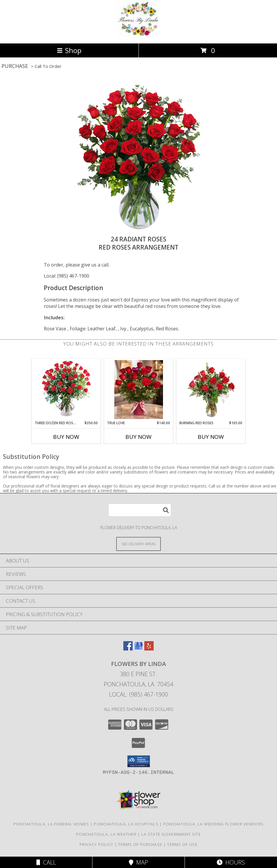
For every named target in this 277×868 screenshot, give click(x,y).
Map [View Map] (138, 862)
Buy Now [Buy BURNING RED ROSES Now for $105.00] (211, 437)
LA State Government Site (171, 834)
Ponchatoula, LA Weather (106, 834)
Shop (69, 50)
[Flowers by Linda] (138, 35)
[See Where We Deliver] (138, 544)
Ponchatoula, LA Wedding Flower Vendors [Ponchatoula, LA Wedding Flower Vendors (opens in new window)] (213, 824)
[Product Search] (140, 510)
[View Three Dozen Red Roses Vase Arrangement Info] (66, 390)
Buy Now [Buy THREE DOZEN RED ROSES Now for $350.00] (66, 437)
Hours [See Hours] (231, 862)
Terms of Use (182, 844)
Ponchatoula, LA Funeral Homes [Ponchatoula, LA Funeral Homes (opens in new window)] (51, 824)
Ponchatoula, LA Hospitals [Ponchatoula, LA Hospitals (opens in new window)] (126, 824)
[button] (139, 761)
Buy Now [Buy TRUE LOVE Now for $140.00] (138, 437)
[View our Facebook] (128, 649)
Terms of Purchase (140, 844)
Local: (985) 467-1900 (66, 276)
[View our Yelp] (149, 649)
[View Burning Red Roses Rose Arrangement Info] (211, 390)
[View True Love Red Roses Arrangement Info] (139, 390)
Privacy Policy (96, 844)
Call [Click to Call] (46, 862)
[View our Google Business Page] (138, 649)
